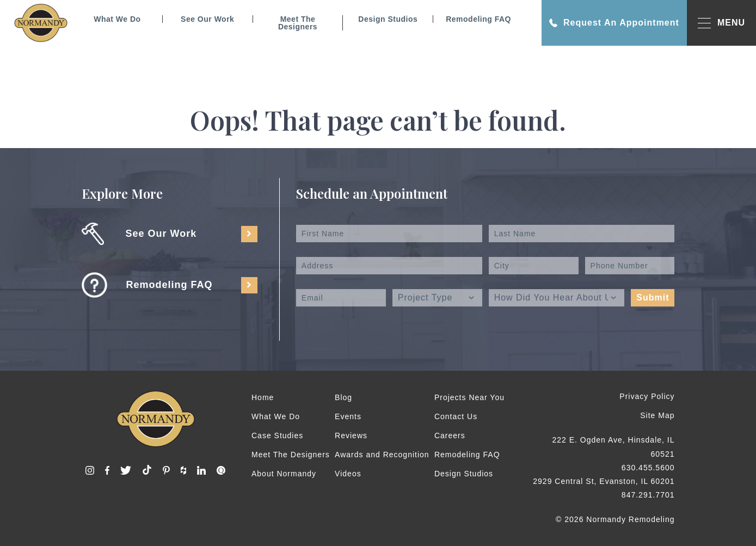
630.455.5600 (648, 468)
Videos (348, 474)
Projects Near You (469, 397)
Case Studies (277, 435)
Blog (343, 397)
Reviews (351, 435)
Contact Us (456, 416)
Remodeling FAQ (478, 19)
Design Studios (388, 19)
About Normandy (284, 474)
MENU (721, 23)
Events (348, 416)
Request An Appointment (614, 23)
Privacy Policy (647, 396)
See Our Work (207, 19)
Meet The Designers (298, 23)
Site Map (657, 415)
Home (263, 397)
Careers (450, 435)
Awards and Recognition (382, 455)
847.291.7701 (648, 495)
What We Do (117, 19)
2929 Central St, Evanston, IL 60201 (604, 481)
